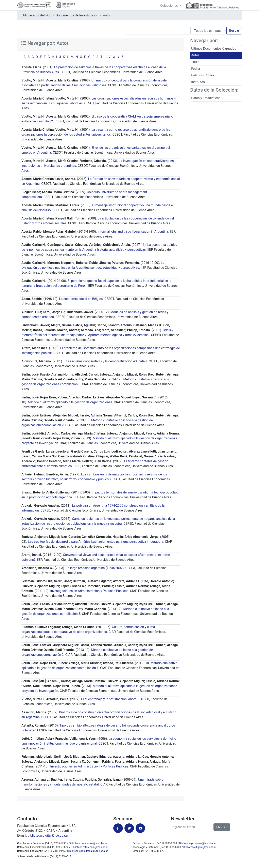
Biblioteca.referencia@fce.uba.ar (90, 847)
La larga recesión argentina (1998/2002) (95, 568)
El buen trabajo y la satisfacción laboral (110, 699)
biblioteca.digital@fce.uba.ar (48, 835)
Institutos (198, 82)
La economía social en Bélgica (81, 299)
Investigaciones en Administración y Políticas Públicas (89, 591)
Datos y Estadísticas (206, 98)
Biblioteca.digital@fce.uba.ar (200, 847)
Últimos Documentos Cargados (214, 49)
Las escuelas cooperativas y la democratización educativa (105, 361)
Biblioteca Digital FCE (36, 15)
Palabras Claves (203, 75)
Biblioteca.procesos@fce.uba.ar (198, 843)
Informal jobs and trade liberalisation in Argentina (133, 232)
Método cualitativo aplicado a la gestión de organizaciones (70, 402)
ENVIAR (222, 827)
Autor (195, 55)
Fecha (196, 69)
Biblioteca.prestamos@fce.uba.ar (88, 843)
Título (195, 62)
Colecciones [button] (169, 6)
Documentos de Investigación (77, 15)
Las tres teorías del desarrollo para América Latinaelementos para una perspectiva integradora (96, 542)
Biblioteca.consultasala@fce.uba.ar (88, 851)
